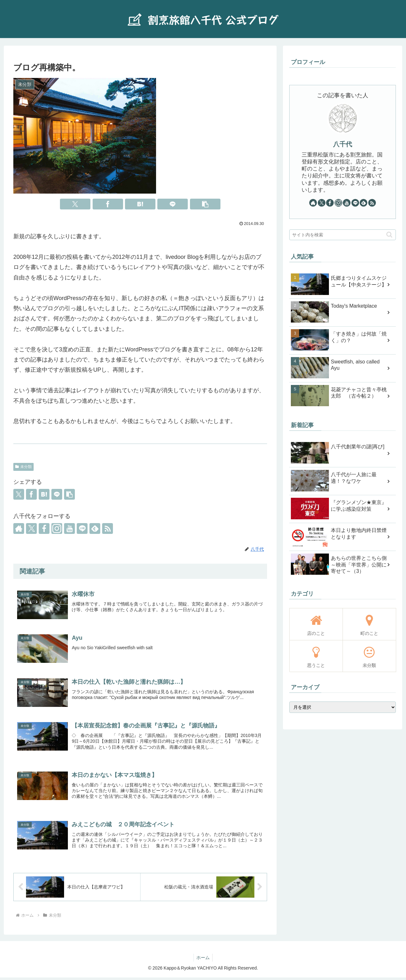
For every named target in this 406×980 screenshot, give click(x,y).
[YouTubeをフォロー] (69, 528)
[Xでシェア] (75, 204)
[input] (343, 235)
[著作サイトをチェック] (19, 528)
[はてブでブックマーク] (140, 204)
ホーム (203, 960)
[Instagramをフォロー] (57, 528)
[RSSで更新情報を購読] (108, 528)
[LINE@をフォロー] (82, 528)
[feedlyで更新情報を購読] (95, 528)
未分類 (23, 467)
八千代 (343, 144)
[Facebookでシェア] (108, 204)
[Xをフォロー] (31, 528)
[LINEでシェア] (173, 204)
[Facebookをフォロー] (44, 528)
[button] (205, 204)
